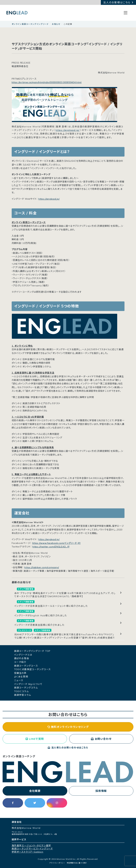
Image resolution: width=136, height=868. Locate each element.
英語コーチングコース (26, 666)
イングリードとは (23, 655)
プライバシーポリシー (57, 863)
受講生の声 (20, 673)
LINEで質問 (35, 739)
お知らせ (56, 24)
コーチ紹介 (20, 662)
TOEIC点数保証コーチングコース (33, 669)
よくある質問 (21, 677)
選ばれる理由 (22, 658)
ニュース (19, 680)
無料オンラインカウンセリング (68, 727)
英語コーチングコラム (26, 688)
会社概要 (35, 791)
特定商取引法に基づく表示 (77, 863)
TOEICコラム (21, 691)
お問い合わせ (101, 739)
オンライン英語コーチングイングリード (30, 24)
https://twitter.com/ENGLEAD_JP (51, 547)
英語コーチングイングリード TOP (32, 651)
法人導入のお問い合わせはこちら (68, 748)
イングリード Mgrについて (28, 684)
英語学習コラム (23, 695)
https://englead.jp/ (68, 130)
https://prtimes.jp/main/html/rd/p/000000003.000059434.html (47, 82)
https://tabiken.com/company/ (42, 567)
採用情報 (101, 791)
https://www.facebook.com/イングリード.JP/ (56, 543)
